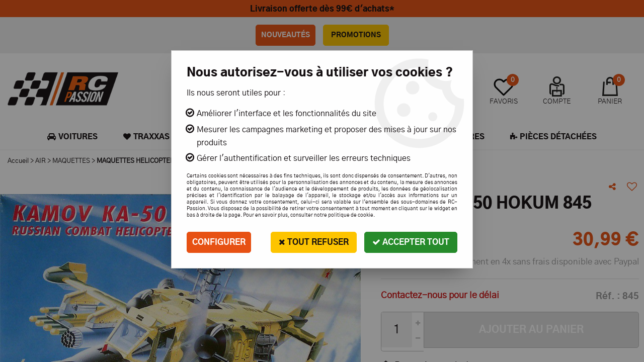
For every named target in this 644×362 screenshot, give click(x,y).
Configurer (219, 242)
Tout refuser (314, 242)
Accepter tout (411, 242)
